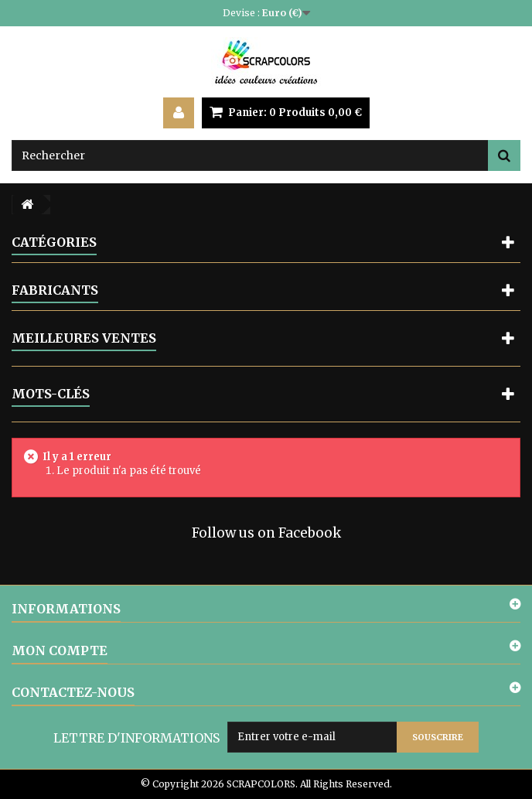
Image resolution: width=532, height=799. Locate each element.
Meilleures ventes (84, 338)
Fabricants (55, 290)
